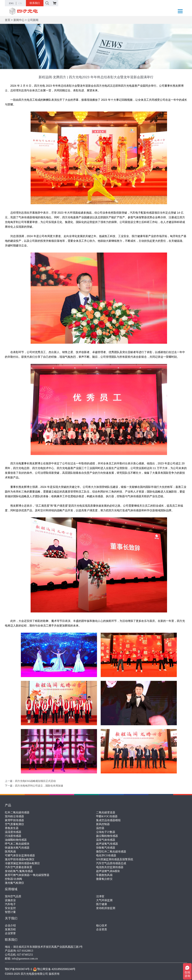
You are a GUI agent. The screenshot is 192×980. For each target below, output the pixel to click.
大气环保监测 (104, 900)
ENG (11, 3)
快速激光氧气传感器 (17, 848)
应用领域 (11, 889)
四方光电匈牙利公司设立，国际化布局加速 (39, 786)
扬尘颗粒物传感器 (107, 836)
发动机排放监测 (106, 908)
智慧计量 (10, 912)
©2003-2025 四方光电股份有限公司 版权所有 (32, 974)
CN (20, 3)
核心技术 (102, 926)
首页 (8, 20)
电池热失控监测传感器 (110, 867)
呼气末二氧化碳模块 (17, 844)
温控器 (100, 828)
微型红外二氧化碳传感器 (111, 852)
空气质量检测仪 (14, 824)
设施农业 (10, 900)
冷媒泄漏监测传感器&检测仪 (22, 863)
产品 (8, 805)
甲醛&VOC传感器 (107, 816)
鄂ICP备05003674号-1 (19, 969)
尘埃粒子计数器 (106, 832)
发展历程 (10, 929)
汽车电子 (10, 904)
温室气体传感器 (106, 840)
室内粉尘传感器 (14, 816)
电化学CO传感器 (106, 855)
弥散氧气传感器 (106, 848)
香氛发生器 (12, 828)
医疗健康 (102, 904)
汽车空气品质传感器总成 (111, 863)
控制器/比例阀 (13, 879)
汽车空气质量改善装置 (19, 867)
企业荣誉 (10, 933)
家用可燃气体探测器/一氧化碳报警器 (27, 875)
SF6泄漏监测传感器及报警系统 (115, 859)
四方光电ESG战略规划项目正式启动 (35, 781)
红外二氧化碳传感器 (17, 812)
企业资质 (102, 929)
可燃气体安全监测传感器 (20, 855)
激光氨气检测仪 (14, 883)
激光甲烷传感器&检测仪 (20, 859)
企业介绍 (10, 926)
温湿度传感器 (13, 832)
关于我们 (11, 918)
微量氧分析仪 (104, 879)
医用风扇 (10, 852)
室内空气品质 (13, 896)
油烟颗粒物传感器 (16, 840)
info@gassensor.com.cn (25, 959)
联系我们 (35, 3)
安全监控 (10, 908)
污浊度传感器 (13, 836)
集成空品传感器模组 (108, 820)
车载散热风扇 (104, 875)
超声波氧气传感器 (107, 844)
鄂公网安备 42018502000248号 (54, 969)
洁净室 (100, 896)
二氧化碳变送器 (106, 812)
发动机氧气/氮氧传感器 (19, 871)
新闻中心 (19, 20)
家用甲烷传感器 (14, 820)
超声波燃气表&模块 (108, 871)
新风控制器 (103, 824)
